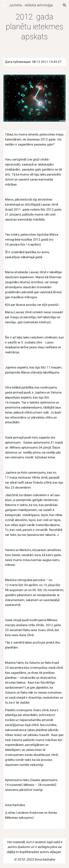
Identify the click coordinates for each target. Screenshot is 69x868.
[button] (4, 5)
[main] (35, 27)
